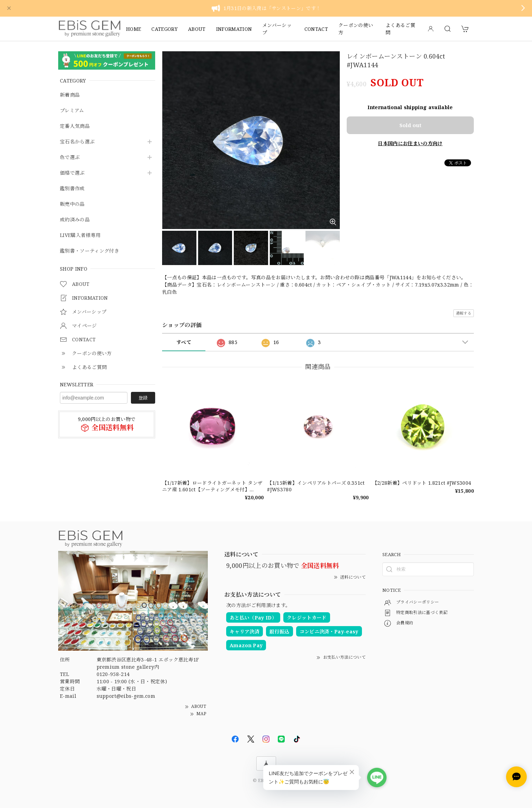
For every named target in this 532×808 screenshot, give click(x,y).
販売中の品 (72, 204)
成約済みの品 (75, 220)
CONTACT (316, 29)
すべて (184, 342)
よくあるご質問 (400, 29)
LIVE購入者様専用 (80, 235)
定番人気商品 (75, 126)
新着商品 (70, 95)
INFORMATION (234, 29)
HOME (134, 29)
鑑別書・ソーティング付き (90, 251)
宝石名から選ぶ (77, 142)
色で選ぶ (70, 157)
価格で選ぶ (72, 173)
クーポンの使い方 (356, 29)
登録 (143, 398)
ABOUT (197, 29)
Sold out (410, 125)
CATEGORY (165, 29)
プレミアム (72, 111)
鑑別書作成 (72, 189)
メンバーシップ (277, 29)
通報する (464, 313)
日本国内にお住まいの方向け (410, 143)
